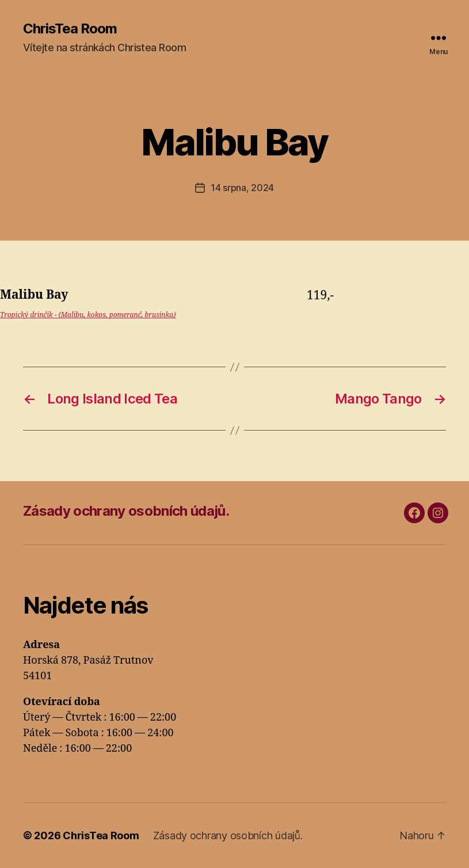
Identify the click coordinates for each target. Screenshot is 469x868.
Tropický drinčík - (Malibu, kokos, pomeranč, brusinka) (88, 315)
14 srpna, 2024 (242, 188)
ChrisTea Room (70, 29)
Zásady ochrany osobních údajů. (126, 511)
